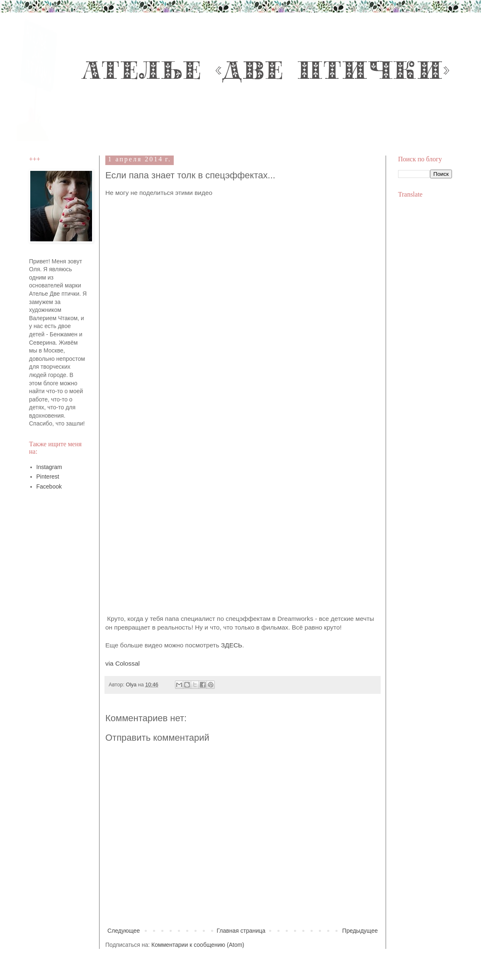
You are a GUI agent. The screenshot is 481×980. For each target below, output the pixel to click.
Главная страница (241, 931)
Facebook (49, 486)
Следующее (124, 931)
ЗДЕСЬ (232, 645)
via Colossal (123, 663)
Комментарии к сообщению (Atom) (198, 945)
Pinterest (48, 477)
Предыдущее (360, 931)
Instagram (49, 467)
